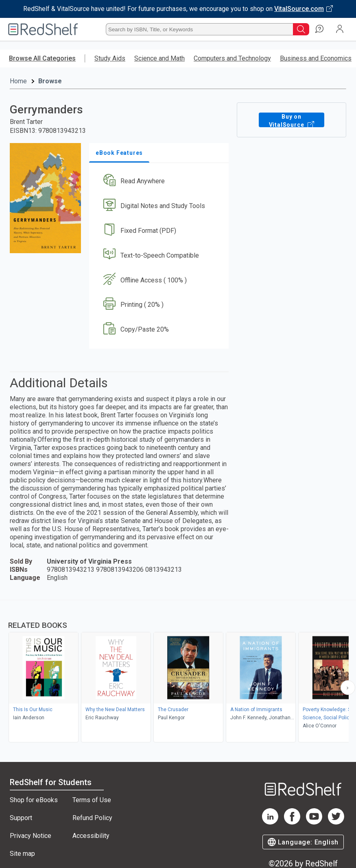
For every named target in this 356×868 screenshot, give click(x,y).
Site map (22, 854)
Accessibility (91, 836)
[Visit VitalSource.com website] (178, 9)
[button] (158, 181)
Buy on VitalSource (291, 120)
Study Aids (110, 58)
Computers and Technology (232, 58)
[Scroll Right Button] (348, 688)
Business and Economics (316, 58)
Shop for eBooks (34, 800)
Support (21, 818)
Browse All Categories (42, 58)
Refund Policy (92, 818)
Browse (50, 81)
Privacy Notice (31, 836)
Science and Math (159, 58)
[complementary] (178, 672)
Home (18, 81)
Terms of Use (92, 800)
